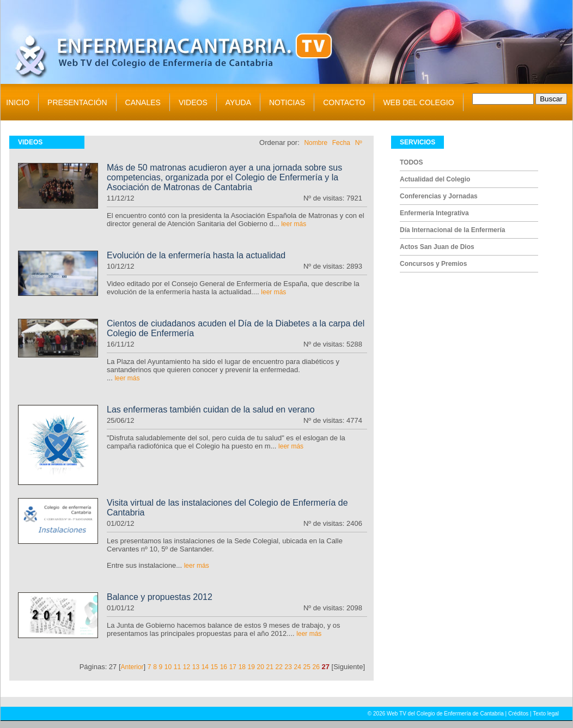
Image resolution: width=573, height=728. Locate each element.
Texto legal (546, 714)
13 (196, 667)
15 (214, 667)
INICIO (18, 102)
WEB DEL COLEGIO (418, 102)
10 (168, 667)
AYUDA (238, 102)
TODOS (411, 162)
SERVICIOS (417, 142)
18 (242, 667)
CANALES (143, 102)
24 (298, 667)
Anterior (132, 667)
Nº (359, 143)
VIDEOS (193, 102)
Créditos (518, 714)
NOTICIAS (287, 102)
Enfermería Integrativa (434, 213)
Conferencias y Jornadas (439, 196)
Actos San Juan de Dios (437, 247)
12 (187, 667)
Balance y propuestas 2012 (160, 597)
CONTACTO (344, 102)
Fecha (341, 143)
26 (316, 667)
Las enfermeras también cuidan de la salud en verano (211, 409)
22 (279, 667)
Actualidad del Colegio (435, 179)
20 (261, 667)
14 (205, 667)
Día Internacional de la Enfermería (452, 230)
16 (224, 667)
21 (270, 667)
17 (233, 667)
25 (307, 667)
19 (251, 667)
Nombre (316, 143)
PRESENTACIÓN (77, 102)
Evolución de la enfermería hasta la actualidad (196, 255)
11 (177, 667)
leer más (294, 224)
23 (288, 667)
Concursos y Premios (433, 264)
